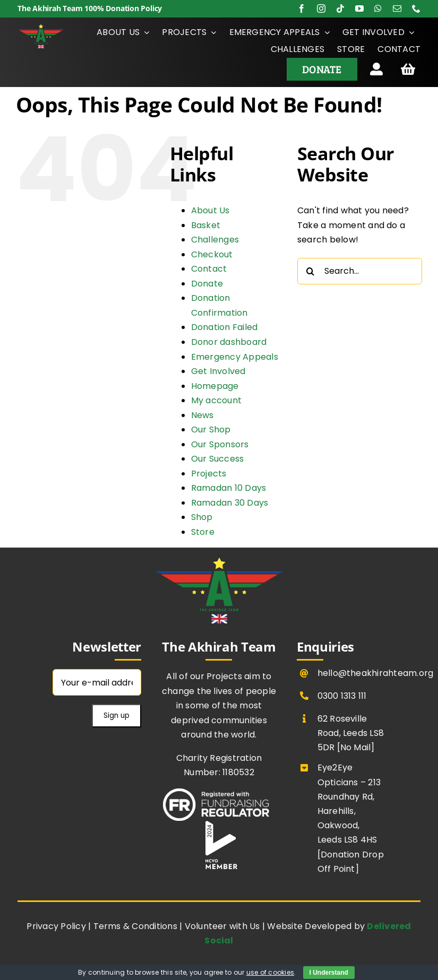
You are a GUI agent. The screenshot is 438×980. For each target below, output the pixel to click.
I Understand (329, 973)
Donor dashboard (229, 342)
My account (216, 400)
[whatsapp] (378, 8)
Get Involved (218, 371)
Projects (209, 474)
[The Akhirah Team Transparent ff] (41, 28)
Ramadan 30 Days (230, 503)
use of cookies (270, 972)
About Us (211, 210)
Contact (209, 269)
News (203, 415)
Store (203, 532)
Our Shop (211, 430)
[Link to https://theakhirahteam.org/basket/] (408, 69)
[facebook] (302, 8)
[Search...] (360, 271)
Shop (202, 517)
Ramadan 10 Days (229, 488)
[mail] (397, 8)
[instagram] (321, 8)
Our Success (218, 459)
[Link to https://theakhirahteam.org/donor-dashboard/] (376, 69)
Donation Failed (225, 327)
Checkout (212, 254)
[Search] (311, 271)
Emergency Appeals (235, 357)
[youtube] (359, 8)
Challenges (215, 240)
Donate (207, 284)
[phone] (416, 8)
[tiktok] (340, 8)
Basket (206, 225)
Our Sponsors (220, 444)
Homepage (215, 386)
